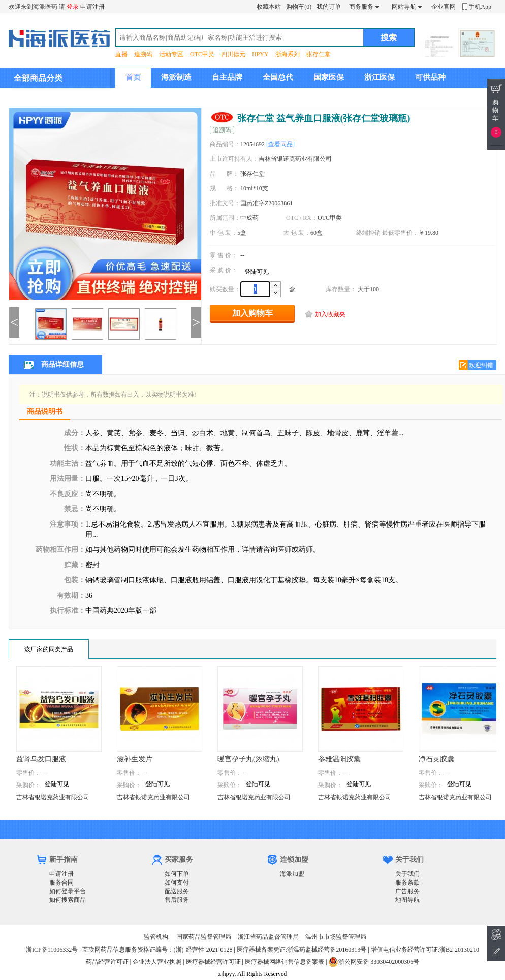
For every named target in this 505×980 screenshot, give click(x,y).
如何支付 (177, 883)
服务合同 (61, 883)
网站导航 (404, 7)
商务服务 (361, 7)
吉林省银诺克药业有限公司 (53, 797)
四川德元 (233, 54)
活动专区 (171, 54)
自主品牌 (227, 77)
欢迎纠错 (481, 365)
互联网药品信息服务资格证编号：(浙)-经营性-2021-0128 (157, 950)
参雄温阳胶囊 (339, 759)
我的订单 (329, 7)
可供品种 (430, 77)
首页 (133, 77)
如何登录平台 (68, 891)
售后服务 (177, 900)
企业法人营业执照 (157, 962)
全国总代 (278, 77)
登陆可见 (257, 272)
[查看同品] (280, 144)
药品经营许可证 (107, 962)
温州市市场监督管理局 (336, 937)
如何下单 (177, 874)
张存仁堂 (319, 54)
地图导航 (407, 900)
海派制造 (176, 77)
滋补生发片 (135, 759)
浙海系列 (288, 54)
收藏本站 (269, 7)
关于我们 (407, 874)
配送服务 (177, 891)
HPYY (260, 54)
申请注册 (92, 7)
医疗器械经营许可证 (213, 962)
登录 (73, 7)
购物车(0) (299, 7)
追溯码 (143, 54)
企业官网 (444, 7)
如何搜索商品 (68, 900)
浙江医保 (380, 77)
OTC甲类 (202, 54)
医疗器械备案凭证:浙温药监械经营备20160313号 (302, 950)
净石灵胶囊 (436, 759)
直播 (121, 54)
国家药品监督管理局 (204, 937)
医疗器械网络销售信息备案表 (285, 962)
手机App (480, 7)
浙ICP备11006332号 (53, 950)
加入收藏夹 (330, 314)
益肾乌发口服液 (41, 759)
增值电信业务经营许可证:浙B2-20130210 (425, 950)
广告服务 (407, 891)
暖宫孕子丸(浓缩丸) (248, 759)
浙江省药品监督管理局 (268, 937)
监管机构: (157, 937)
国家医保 (329, 77)
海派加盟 (292, 874)
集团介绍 (141, 97)
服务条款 (407, 883)
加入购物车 (253, 313)
